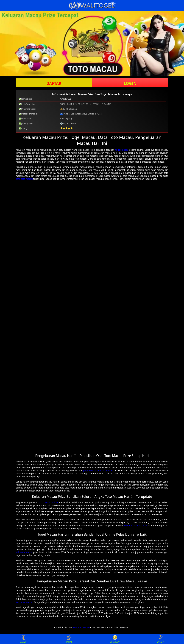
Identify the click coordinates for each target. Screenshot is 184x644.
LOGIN (130, 83)
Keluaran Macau (81, 627)
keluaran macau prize (136, 525)
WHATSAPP (115, 639)
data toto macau (24, 179)
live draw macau (24, 602)
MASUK (23, 639)
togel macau (122, 150)
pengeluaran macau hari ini (98, 471)
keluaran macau (24, 552)
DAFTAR (54, 83)
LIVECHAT (161, 639)
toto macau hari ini (48, 502)
